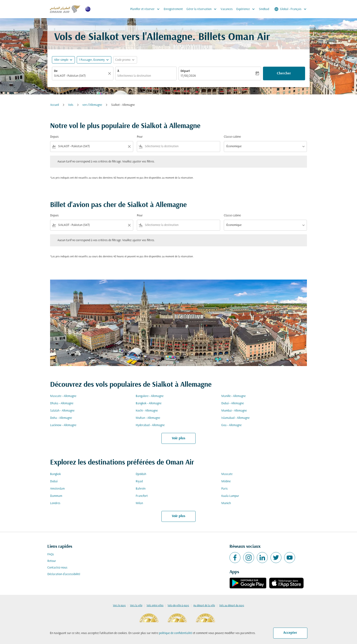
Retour (52, 561)
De (56, 71)
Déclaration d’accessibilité (64, 574)
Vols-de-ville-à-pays (178, 606)
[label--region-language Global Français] (291, 9)
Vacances (227, 9)
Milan (139, 503)
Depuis (54, 137)
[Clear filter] (129, 146)
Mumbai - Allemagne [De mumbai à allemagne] (234, 411)
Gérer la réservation (203, 9)
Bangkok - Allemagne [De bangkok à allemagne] (149, 403)
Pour (140, 137)
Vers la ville (136, 606)
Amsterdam (57, 489)
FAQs (51, 554)
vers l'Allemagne (92, 105)
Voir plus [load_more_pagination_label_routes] (179, 438)
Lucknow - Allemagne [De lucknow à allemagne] (63, 425)
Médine (226, 481)
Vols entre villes (155, 606)
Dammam (56, 496)
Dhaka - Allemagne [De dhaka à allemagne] (62, 403)
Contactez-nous (57, 568)
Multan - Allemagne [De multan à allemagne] (148, 418)
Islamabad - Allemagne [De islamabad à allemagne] (235, 418)
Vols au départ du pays (232, 606)
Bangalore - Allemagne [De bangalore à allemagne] (150, 396)
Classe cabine (232, 137)
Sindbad (264, 9)
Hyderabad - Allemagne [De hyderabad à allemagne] (150, 425)
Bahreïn (141, 489)
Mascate (227, 474)
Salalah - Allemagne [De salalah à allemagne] (62, 411)
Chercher (284, 73)
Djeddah (141, 474)
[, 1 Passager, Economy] (92, 60)
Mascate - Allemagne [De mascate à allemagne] (63, 396)
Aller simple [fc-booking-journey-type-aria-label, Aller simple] (61, 60)
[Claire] (110, 73)
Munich (226, 503)
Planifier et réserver (146, 9)
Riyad (139, 481)
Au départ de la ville (204, 606)
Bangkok (55, 474)
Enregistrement (173, 9)
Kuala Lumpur (230, 496)
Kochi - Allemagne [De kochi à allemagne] (147, 411)
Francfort (142, 496)
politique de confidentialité (176, 633)
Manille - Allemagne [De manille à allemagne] (233, 396)
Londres (55, 503)
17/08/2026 (188, 76)
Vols (71, 105)
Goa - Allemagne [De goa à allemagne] (231, 425)
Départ (185, 71)
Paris (224, 489)
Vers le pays (119, 606)
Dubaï (54, 481)
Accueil (55, 105)
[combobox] (80, 76)
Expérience (247, 9)
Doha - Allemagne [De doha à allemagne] (61, 418)
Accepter (290, 633)
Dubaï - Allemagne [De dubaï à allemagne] (233, 403)
